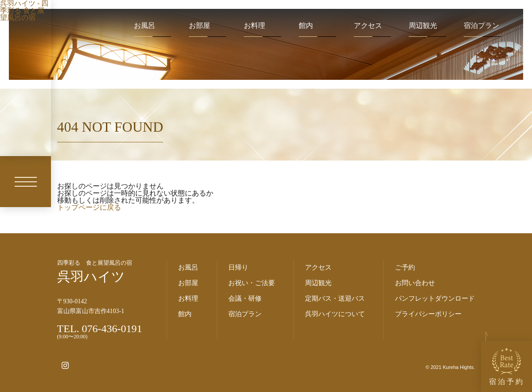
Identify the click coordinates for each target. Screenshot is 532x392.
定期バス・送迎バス (335, 298)
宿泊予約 (507, 367)
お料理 (254, 26)
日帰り (238, 267)
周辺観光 (423, 26)
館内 (306, 26)
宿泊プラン (481, 26)
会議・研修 (245, 298)
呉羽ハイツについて (335, 314)
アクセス (368, 26)
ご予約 (405, 267)
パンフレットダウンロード (435, 298)
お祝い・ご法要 (252, 283)
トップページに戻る (89, 207)
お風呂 (145, 26)
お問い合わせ (415, 283)
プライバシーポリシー (428, 314)
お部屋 (199, 26)
